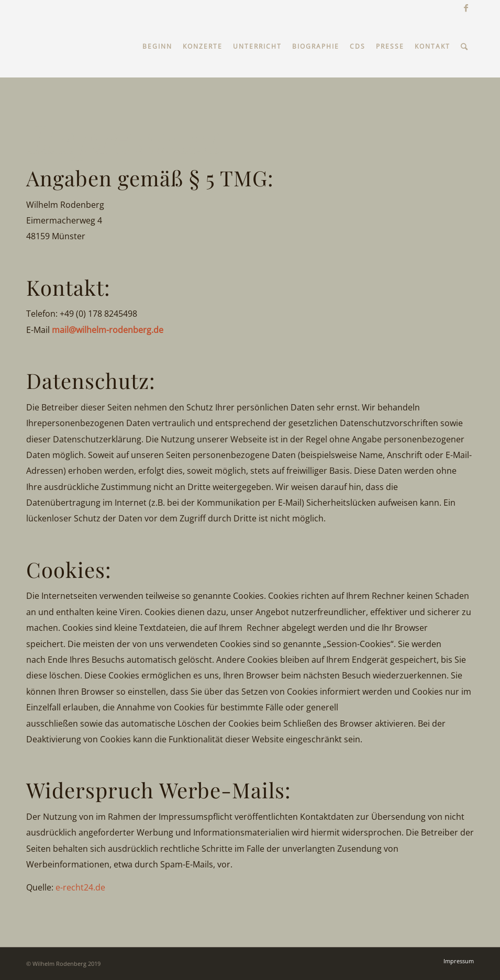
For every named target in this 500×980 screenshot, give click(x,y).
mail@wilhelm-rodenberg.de (108, 330)
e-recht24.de (80, 887)
